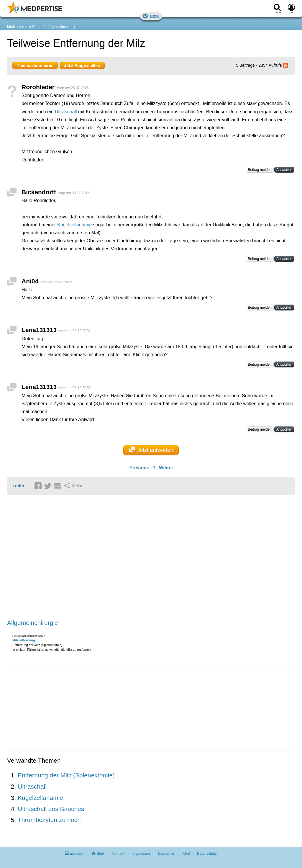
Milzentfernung (24, 640)
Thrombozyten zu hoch (49, 820)
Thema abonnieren (35, 66)
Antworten (284, 170)
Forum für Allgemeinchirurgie (55, 27)
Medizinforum (18, 27)
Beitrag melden (260, 170)
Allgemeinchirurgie (33, 623)
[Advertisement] (99, 557)
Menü (151, 16)
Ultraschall (66, 112)
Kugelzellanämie (74, 225)
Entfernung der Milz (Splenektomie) (66, 775)
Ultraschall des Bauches (51, 809)
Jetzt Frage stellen (82, 66)
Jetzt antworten (151, 450)
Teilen (19, 486)
